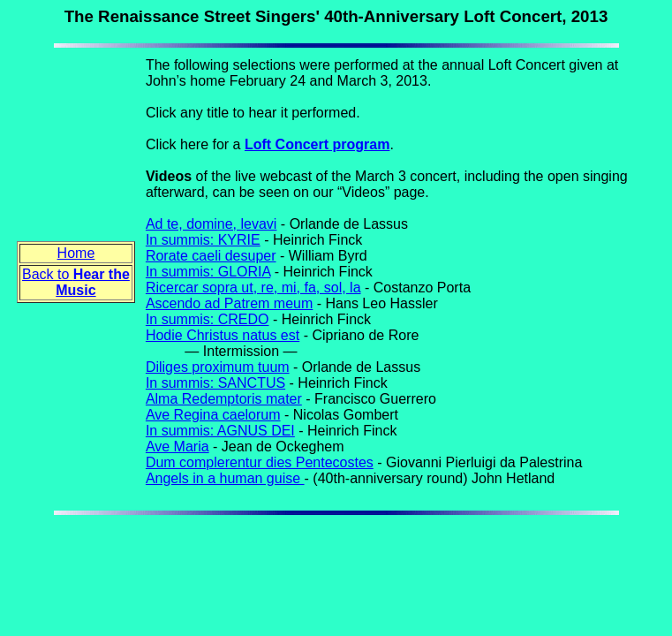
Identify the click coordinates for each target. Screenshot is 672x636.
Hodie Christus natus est (223, 335)
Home (76, 253)
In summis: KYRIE (203, 240)
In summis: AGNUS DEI (220, 431)
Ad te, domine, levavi (211, 224)
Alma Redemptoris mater (224, 399)
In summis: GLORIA (208, 272)
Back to (76, 282)
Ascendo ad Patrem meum (229, 303)
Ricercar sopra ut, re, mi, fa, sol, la (253, 288)
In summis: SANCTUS (215, 383)
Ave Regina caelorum (213, 415)
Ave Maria (177, 447)
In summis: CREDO (208, 319)
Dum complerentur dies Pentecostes (260, 462)
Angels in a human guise (225, 478)
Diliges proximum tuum (218, 367)
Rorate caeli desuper (211, 256)
